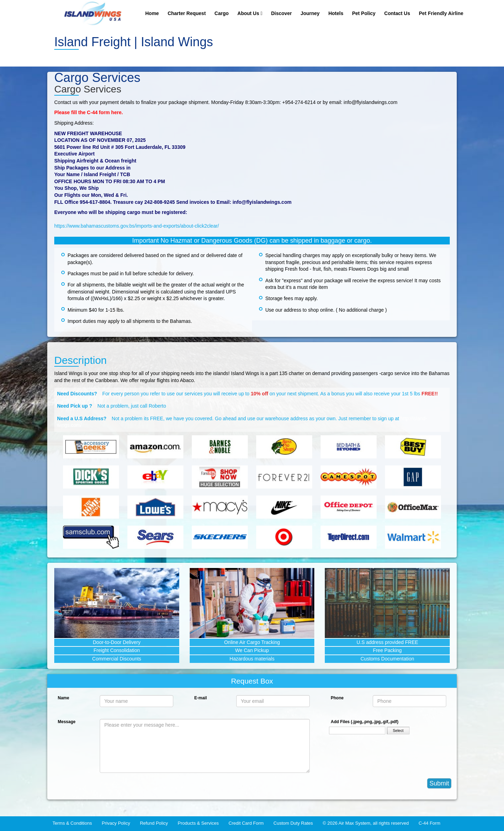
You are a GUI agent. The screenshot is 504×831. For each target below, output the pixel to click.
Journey (310, 13)
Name (64, 698)
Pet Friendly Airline (441, 13)
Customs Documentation (387, 659)
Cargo (222, 13)
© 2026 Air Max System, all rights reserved (366, 823)
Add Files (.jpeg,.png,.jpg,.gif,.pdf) (365, 722)
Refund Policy (154, 823)
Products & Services (198, 823)
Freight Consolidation (117, 650)
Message (67, 722)
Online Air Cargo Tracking (252, 642)
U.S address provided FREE (387, 642)
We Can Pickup (252, 650)
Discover (282, 13)
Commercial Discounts (117, 659)
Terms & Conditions (72, 823)
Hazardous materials (252, 659)
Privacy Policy (116, 823)
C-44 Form (429, 823)
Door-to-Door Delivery (117, 642)
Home (152, 13)
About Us (250, 13)
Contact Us (397, 13)
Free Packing (387, 650)
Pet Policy (364, 13)
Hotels (336, 13)
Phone (337, 698)
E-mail (201, 698)
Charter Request (187, 13)
